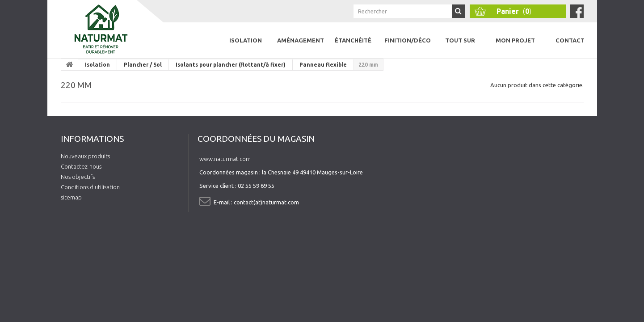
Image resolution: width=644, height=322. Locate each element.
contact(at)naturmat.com (266, 202)
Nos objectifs (78, 177)
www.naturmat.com (225, 159)
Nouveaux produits (85, 156)
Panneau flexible (323, 65)
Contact (570, 40)
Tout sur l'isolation (460, 48)
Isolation (246, 40)
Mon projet (515, 40)
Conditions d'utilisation (90, 187)
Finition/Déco (408, 40)
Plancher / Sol (143, 65)
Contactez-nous (81, 166)
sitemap (71, 197)
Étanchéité (353, 40)
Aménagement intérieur (301, 48)
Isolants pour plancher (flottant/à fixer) (231, 65)
